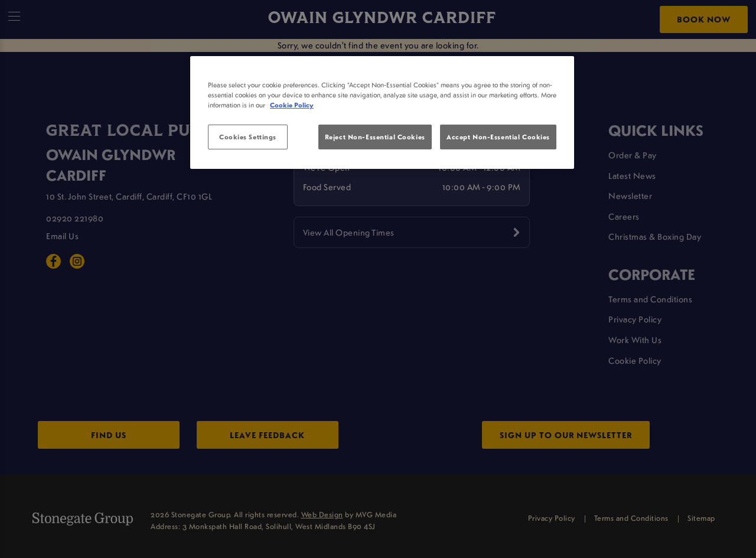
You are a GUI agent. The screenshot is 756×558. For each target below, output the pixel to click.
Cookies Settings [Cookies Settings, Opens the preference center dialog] (248, 137)
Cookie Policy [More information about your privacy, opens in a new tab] (292, 105)
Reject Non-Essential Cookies (375, 137)
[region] (382, 113)
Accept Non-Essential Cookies (498, 137)
